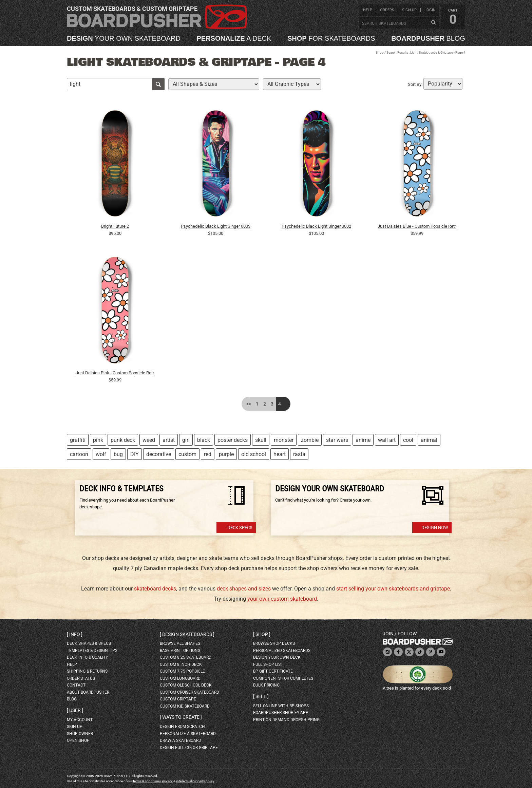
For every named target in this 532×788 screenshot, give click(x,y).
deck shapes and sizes (244, 589)
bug (118, 454)
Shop (380, 52)
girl (186, 440)
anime (363, 440)
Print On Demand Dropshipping (286, 720)
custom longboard (180, 678)
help (368, 10)
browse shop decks (274, 643)
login (430, 10)
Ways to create (181, 717)
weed (149, 440)
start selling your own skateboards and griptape (393, 589)
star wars (337, 440)
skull (261, 440)
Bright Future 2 (115, 226)
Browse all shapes (180, 643)
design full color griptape (189, 748)
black (204, 440)
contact (76, 685)
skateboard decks (155, 589)
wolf (101, 454)
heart (280, 454)
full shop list (268, 664)
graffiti (78, 440)
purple (226, 454)
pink (98, 440)
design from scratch (182, 727)
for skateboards (331, 38)
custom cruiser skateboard (189, 692)
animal (429, 440)
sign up (409, 10)
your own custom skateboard (282, 599)
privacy (167, 781)
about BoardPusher (88, 692)
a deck (234, 38)
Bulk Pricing (266, 685)
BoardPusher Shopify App (281, 713)
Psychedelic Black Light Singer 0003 (216, 226)
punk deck (123, 440)
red (208, 454)
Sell (261, 696)
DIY (135, 454)
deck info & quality (87, 657)
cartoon (79, 454)
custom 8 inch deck (181, 664)
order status (81, 678)
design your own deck (277, 657)
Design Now (435, 528)
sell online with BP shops (281, 706)
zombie (310, 440)
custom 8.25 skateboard (186, 657)
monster (284, 440)
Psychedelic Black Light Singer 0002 (316, 226)
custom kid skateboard (185, 706)
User (75, 710)
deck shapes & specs (89, 643)
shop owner (80, 734)
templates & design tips (92, 651)
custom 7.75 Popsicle (182, 671)
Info (75, 634)
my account (80, 720)
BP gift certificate (273, 671)
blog (428, 38)
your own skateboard (124, 38)
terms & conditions (147, 781)
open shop (78, 740)
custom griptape (178, 699)
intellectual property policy (195, 781)
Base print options (180, 651)
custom (187, 454)
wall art (387, 440)
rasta (299, 454)
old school (254, 454)
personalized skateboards (282, 651)
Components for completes (283, 678)
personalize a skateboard (188, 734)
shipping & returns (87, 671)
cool (408, 440)
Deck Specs (240, 528)
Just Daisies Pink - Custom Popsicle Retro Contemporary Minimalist (115, 373)
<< (249, 404)
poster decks (233, 440)
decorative (159, 454)
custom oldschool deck (186, 685)
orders (387, 10)
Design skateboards (187, 634)
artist (169, 440)
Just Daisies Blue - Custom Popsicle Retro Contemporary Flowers (417, 226)
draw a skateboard (180, 740)
